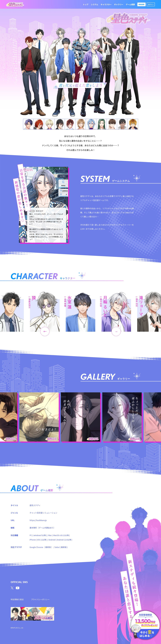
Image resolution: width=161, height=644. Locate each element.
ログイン (151, 4)
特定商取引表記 (17, 599)
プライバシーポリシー (40, 599)
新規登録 (141, 4)
